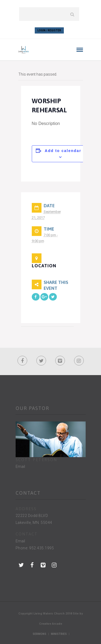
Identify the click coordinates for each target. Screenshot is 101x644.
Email (20, 467)
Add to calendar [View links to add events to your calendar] (63, 151)
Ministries (59, 634)
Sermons (39, 634)
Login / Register (49, 30)
